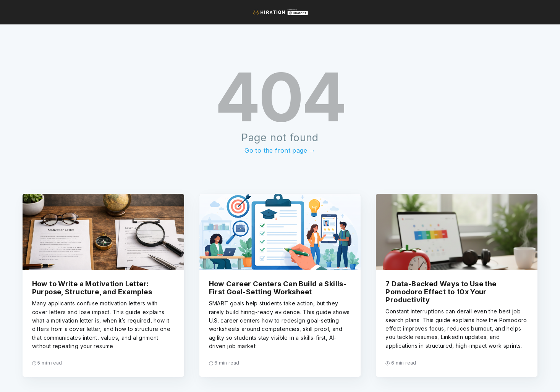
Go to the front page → (280, 150)
